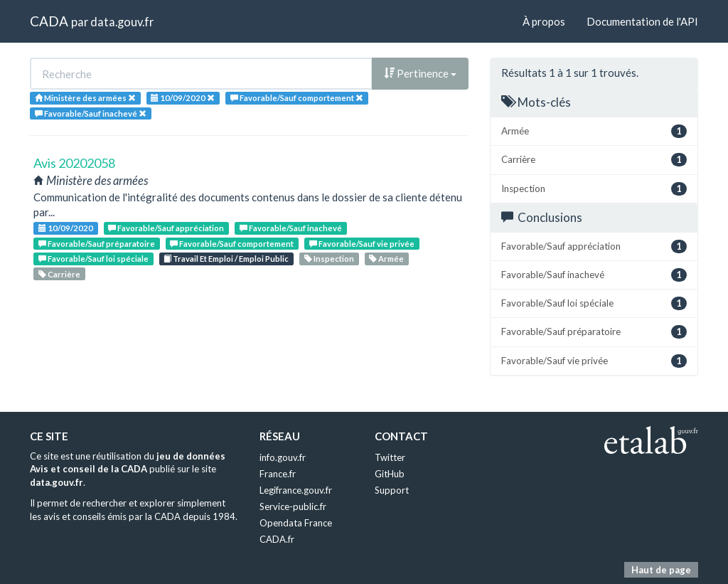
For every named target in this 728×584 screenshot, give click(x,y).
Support (392, 490)
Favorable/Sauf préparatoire (97, 244)
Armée (386, 259)
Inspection (329, 259)
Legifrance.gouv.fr (296, 490)
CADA (49, 21)
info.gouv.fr (283, 457)
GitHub (390, 474)
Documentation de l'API (642, 21)
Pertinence (420, 73)
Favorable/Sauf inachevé (291, 228)
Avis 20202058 (74, 163)
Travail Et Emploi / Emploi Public (226, 259)
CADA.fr (277, 539)
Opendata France (296, 523)
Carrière (59, 274)
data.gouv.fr (122, 22)
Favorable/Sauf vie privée (362, 244)
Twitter (390, 457)
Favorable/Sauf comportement (232, 244)
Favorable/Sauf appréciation (166, 228)
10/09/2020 (66, 228)
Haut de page (661, 570)
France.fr (278, 474)
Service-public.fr (293, 506)
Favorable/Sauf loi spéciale (93, 259)
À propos (544, 21)
